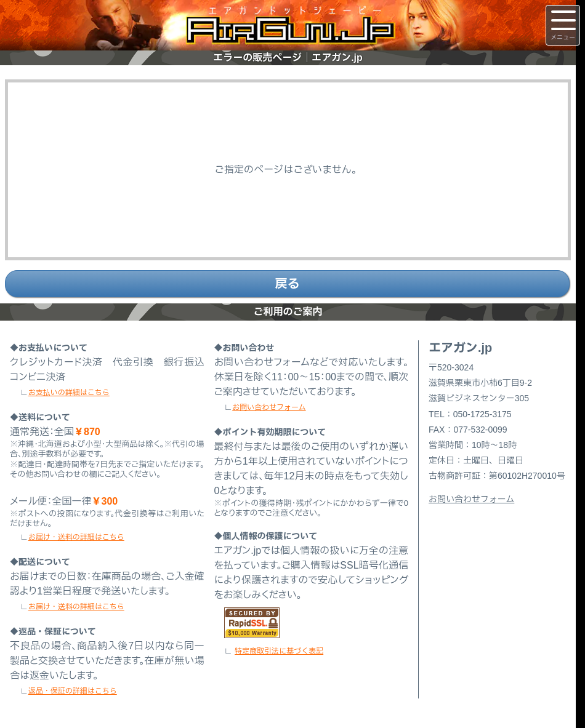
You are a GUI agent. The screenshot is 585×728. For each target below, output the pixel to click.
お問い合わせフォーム (269, 407)
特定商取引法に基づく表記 (279, 651)
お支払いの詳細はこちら (69, 393)
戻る (288, 284)
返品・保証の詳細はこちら (73, 691)
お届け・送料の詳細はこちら (76, 537)
